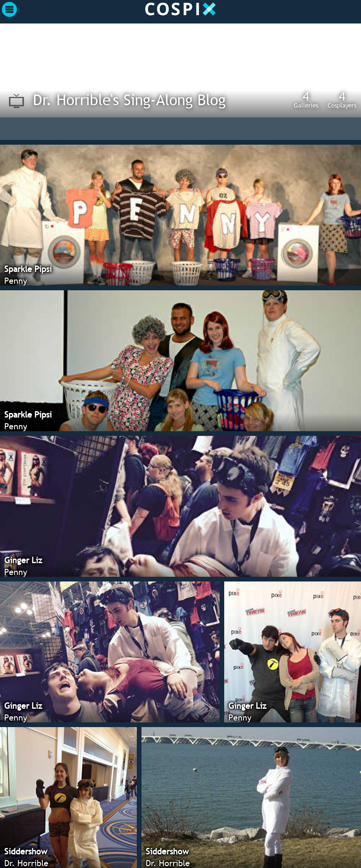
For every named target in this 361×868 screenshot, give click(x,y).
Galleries (306, 99)
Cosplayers (342, 99)
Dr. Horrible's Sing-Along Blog (129, 100)
